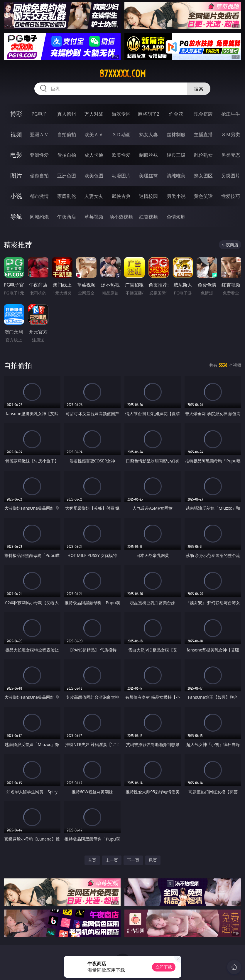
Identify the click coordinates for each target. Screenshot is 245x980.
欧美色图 (94, 176)
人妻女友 (94, 196)
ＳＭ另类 (231, 134)
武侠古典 (121, 196)
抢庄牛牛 (231, 114)
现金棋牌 (203, 114)
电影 (16, 155)
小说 (16, 196)
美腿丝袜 (148, 176)
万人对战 (94, 114)
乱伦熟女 (203, 155)
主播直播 (203, 134)
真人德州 (67, 114)
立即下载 (164, 967)
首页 (92, 860)
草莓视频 (94, 217)
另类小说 (176, 196)
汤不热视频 (121, 217)
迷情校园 (148, 196)
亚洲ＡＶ (39, 134)
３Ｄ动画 (121, 134)
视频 (16, 134)
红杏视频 (148, 217)
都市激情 (39, 196)
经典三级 (176, 155)
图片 (16, 175)
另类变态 (231, 155)
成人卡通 (94, 155)
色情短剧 (176, 217)
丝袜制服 (176, 134)
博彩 (16, 114)
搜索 (199, 89)
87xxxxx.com (122, 74)
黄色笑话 (203, 196)
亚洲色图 (67, 176)
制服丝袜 (148, 155)
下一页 (133, 860)
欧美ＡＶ (94, 134)
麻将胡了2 (149, 114)
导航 (16, 217)
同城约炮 (39, 217)
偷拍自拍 (67, 155)
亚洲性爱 (39, 155)
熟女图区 (203, 176)
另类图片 (231, 176)
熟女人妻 (148, 134)
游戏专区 (121, 114)
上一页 (112, 860)
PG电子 (39, 114)
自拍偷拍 (67, 134)
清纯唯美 (176, 176)
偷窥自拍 (39, 176)
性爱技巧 (231, 196)
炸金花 (176, 114)
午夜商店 (67, 217)
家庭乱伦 (67, 196)
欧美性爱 (121, 155)
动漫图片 (121, 176)
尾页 (153, 860)
